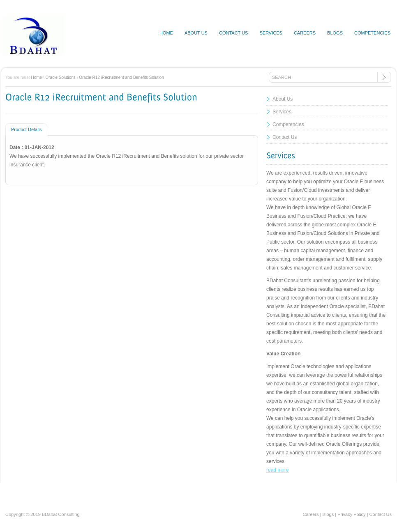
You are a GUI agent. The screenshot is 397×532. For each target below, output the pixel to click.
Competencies (372, 33)
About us (196, 33)
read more (278, 470)
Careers (305, 33)
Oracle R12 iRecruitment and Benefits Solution (121, 77)
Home (166, 33)
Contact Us (285, 137)
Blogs (335, 33)
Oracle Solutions (61, 77)
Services (271, 33)
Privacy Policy (351, 514)
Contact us (234, 33)
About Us (283, 99)
